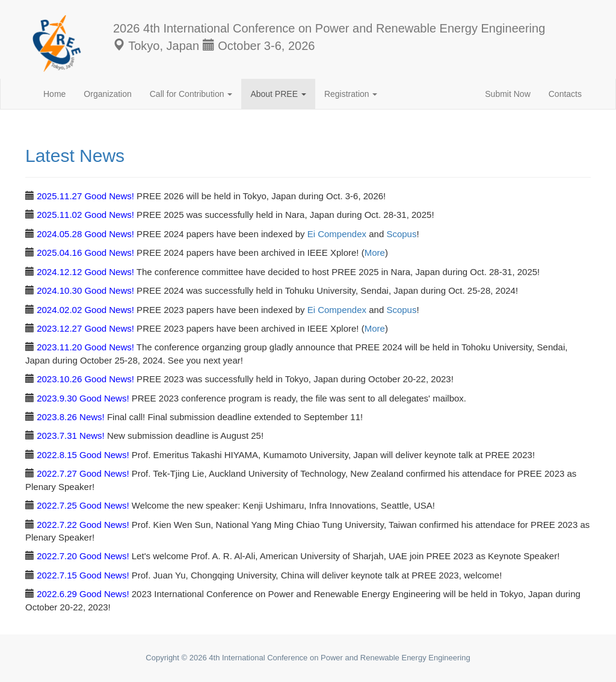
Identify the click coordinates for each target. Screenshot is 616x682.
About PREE (278, 94)
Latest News (75, 156)
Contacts (565, 94)
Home (54, 94)
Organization (107, 94)
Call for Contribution (191, 94)
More (375, 253)
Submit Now (507, 94)
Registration (351, 94)
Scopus (401, 234)
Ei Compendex (337, 234)
